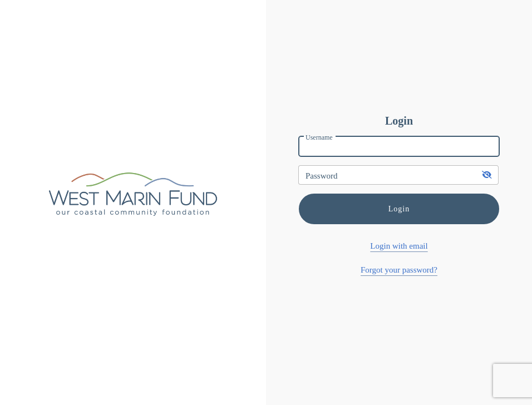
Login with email (399, 246)
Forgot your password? (399, 270)
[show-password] (487, 175)
